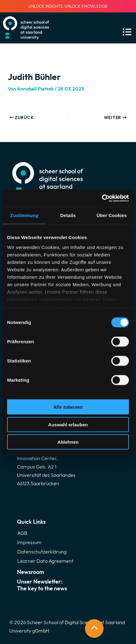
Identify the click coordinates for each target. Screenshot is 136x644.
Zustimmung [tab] (24, 215)
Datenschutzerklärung (42, 552)
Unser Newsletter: (68, 585)
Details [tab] (68, 215)
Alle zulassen (68, 407)
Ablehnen (68, 442)
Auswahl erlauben (68, 424)
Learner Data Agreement (45, 561)
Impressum (29, 542)
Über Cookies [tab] (112, 215)
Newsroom (31, 572)
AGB (22, 533)
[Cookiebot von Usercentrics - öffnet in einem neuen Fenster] (102, 198)
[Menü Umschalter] (133, 40)
